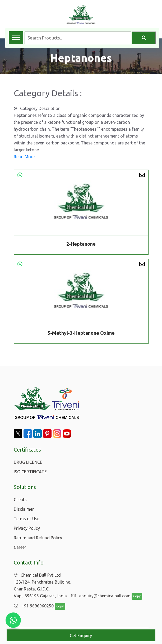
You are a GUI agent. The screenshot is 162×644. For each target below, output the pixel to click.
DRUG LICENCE (28, 462)
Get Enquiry (81, 636)
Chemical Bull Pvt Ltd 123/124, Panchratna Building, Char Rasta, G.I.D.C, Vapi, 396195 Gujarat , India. (43, 586)
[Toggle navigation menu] (16, 38)
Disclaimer (24, 509)
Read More (24, 157)
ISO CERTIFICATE (30, 472)
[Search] (144, 38)
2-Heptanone (81, 244)
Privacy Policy (27, 528)
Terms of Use (27, 519)
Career (20, 547)
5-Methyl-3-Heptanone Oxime (81, 334)
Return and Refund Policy (38, 538)
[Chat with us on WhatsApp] (13, 620)
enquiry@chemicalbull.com (100, 596)
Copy (134, 596)
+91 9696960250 (32, 606)
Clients (20, 500)
